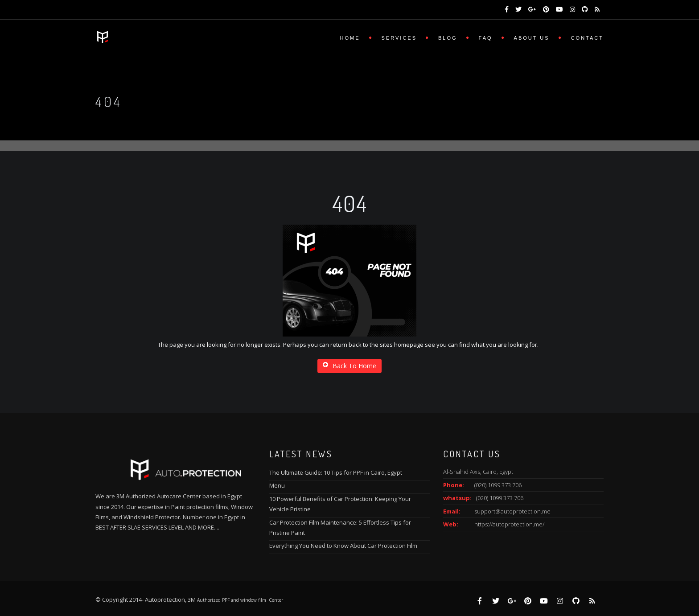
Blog (448, 38)
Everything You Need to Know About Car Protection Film (343, 546)
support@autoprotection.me (512, 511)
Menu (277, 485)
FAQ (486, 38)
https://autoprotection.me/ (509, 524)
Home (350, 38)
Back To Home (349, 366)
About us (532, 38)
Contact (587, 38)
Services (399, 38)
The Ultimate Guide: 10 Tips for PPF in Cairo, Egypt (336, 472)
